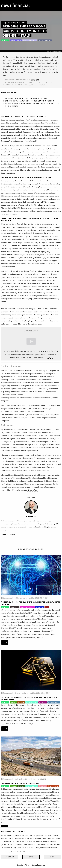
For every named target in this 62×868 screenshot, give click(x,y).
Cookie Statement (38, 865)
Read (5, 642)
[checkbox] (2, 852)
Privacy (27, 865)
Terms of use (33, 490)
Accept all (10, 857)
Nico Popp (35, 80)
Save (31, 857)
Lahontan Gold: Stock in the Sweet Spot (20, 783)
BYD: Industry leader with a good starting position (30, 101)
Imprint (20, 865)
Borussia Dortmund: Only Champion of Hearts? (28, 98)
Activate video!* (31, 331)
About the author (8, 534)
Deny (52, 857)
